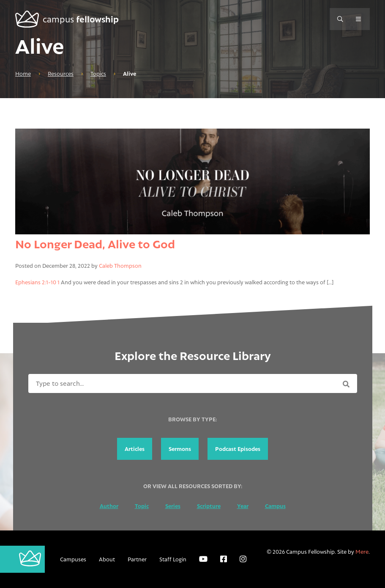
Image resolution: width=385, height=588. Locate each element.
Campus (275, 506)
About (107, 559)
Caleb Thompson (120, 266)
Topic (142, 506)
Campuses (73, 559)
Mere (362, 552)
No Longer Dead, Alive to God (95, 244)
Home (23, 74)
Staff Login (173, 559)
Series (173, 506)
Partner (137, 559)
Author (109, 506)
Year (243, 506)
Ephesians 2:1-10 (36, 282)
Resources (61, 74)
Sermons (180, 449)
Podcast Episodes (238, 449)
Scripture (209, 506)
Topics (98, 74)
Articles (135, 449)
